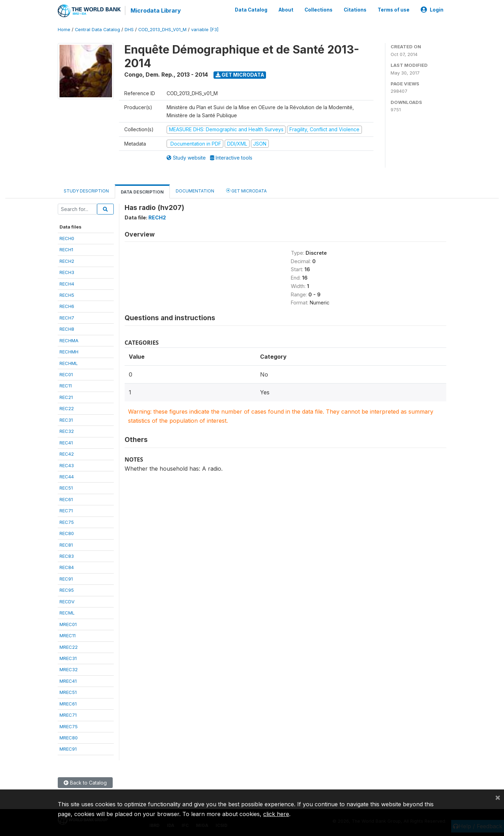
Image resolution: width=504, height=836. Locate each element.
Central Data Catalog (97, 30)
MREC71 (68, 715)
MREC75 (69, 726)
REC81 (66, 545)
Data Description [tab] (142, 192)
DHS (129, 30)
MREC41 (68, 681)
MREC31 (68, 658)
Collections (318, 10)
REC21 (66, 397)
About (286, 10)
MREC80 (69, 738)
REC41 (66, 443)
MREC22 (69, 647)
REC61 (66, 499)
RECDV (67, 602)
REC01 (66, 374)
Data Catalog (251, 10)
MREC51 (68, 692)
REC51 (66, 488)
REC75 (67, 522)
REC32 (67, 431)
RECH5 (67, 295)
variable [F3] (205, 30)
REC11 (66, 386)
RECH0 (67, 238)
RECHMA (69, 340)
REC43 (67, 465)
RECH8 (67, 329)
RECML (67, 613)
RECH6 (67, 306)
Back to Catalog (85, 783)
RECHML (69, 363)
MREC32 (69, 669)
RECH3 (67, 272)
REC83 (67, 556)
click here (276, 814)
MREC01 (68, 624)
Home (64, 30)
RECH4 (67, 283)
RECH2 (67, 261)
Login (432, 10)
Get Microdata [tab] (246, 190)
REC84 (67, 567)
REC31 (66, 420)
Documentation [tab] (195, 191)
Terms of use (394, 10)
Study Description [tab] (86, 191)
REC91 (66, 579)
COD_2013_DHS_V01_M (162, 30)
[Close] (498, 797)
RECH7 (67, 318)
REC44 (67, 477)
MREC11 (68, 635)
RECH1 (66, 250)
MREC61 (68, 704)
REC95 (67, 590)
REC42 (67, 454)
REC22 (67, 408)
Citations (355, 10)
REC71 (66, 511)
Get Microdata (240, 75)
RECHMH (69, 352)
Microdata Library (156, 10)
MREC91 (68, 749)
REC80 (67, 533)
